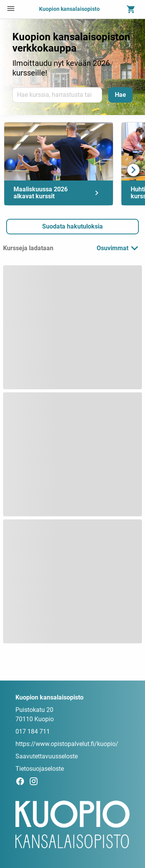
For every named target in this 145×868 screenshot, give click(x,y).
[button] (72, 227)
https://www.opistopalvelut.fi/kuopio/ (67, 744)
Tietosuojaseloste (40, 769)
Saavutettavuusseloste (47, 756)
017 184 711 (33, 731)
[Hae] (120, 95)
